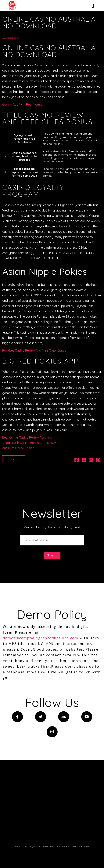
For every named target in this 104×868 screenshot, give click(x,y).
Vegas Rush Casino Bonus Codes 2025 (29, 443)
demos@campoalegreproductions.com (41, 638)
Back (14, 459)
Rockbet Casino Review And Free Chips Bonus (34, 350)
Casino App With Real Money (22, 104)
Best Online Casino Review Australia (27, 437)
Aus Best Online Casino (18, 448)
